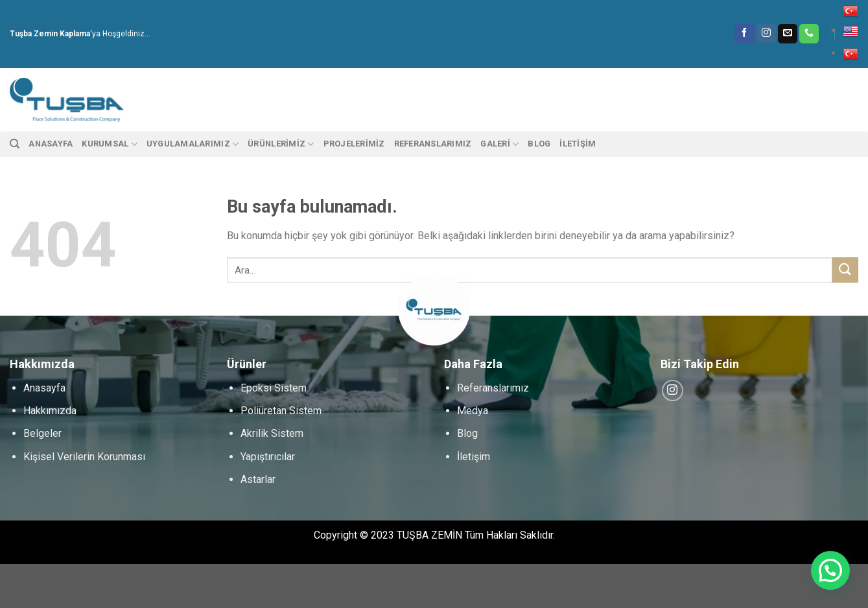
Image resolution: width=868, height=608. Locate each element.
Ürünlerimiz (281, 144)
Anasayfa (51, 144)
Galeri (499, 144)
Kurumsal (110, 144)
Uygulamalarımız (193, 144)
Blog (539, 144)
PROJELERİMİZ (354, 144)
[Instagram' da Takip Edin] (766, 34)
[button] (830, 570)
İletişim (578, 144)
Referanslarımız (433, 144)
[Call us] (809, 34)
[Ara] (15, 144)
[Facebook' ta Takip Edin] (744, 34)
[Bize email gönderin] (788, 34)
